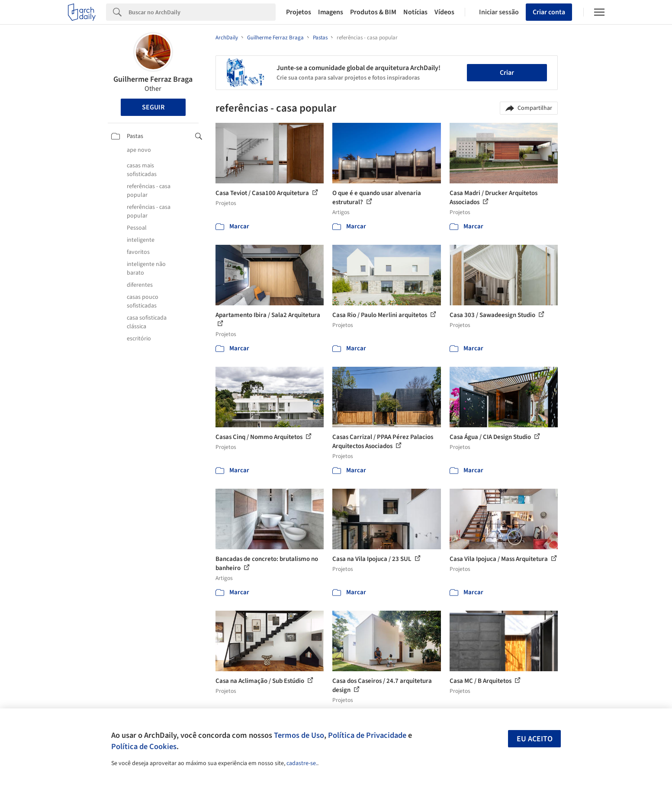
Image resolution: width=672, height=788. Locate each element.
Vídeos (444, 12)
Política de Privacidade (367, 735)
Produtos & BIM (373, 12)
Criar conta (549, 12)
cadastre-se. (302, 763)
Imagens (331, 12)
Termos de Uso (299, 735)
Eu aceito (535, 739)
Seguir (153, 107)
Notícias (415, 12)
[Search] (202, 12)
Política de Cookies (144, 746)
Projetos (299, 12)
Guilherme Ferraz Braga (153, 79)
